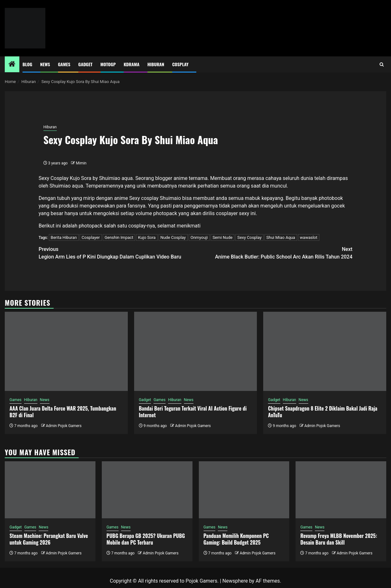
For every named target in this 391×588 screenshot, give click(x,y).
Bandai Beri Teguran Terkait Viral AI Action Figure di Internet (193, 412)
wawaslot (309, 237)
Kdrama (132, 64)
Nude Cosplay (173, 237)
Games (64, 64)
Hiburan (156, 64)
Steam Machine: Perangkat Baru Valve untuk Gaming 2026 (49, 539)
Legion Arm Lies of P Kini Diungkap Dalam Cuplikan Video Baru (117, 253)
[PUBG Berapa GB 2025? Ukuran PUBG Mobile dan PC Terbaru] (147, 490)
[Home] (12, 65)
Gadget (85, 64)
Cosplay (180, 64)
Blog (27, 64)
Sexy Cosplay (249, 237)
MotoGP (108, 64)
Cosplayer (91, 237)
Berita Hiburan (64, 237)
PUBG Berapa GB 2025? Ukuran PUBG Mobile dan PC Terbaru (146, 539)
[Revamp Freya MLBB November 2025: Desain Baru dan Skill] (341, 490)
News (45, 64)
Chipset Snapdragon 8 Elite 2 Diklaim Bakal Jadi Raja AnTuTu (323, 412)
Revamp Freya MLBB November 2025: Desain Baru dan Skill (339, 539)
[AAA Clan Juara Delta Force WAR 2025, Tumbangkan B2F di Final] (66, 351)
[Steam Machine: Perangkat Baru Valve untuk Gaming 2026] (50, 490)
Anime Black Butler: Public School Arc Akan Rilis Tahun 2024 (274, 253)
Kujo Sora (147, 237)
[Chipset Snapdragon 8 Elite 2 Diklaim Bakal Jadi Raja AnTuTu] (325, 351)
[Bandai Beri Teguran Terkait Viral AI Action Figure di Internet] (196, 351)
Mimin (81, 163)
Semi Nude (222, 237)
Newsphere (235, 581)
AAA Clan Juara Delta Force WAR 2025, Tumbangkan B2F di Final (63, 412)
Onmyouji (199, 237)
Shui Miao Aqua (281, 237)
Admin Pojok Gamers (64, 426)
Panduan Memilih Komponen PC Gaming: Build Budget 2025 (236, 539)
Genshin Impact (119, 237)
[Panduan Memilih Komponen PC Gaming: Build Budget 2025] (244, 490)
